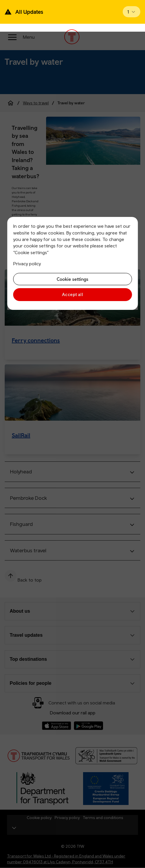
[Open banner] (131, 12)
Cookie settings (72, 279)
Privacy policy (27, 264)
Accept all (73, 294)
